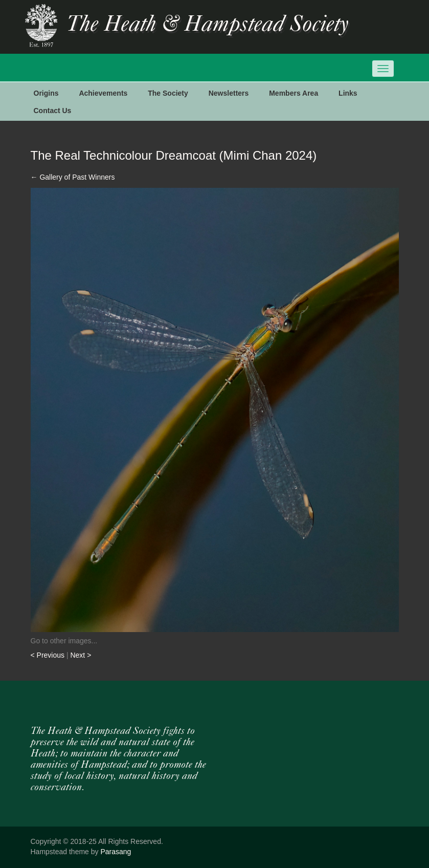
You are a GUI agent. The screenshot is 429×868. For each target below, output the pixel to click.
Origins (46, 93)
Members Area (293, 93)
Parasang (116, 852)
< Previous (49, 655)
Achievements (103, 93)
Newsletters (229, 93)
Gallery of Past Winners (73, 177)
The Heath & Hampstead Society (208, 25)
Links (348, 93)
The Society (168, 93)
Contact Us (53, 111)
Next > (81, 655)
